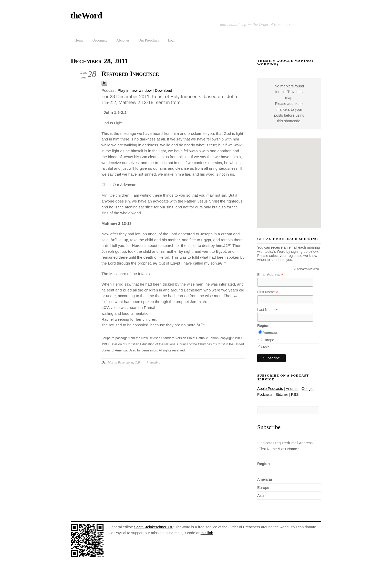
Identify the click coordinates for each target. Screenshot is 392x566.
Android (292, 389)
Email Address (270, 275)
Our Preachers (149, 40)
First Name (268, 292)
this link (207, 533)
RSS (295, 395)
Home (79, 40)
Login (172, 40)
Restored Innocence (130, 74)
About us (123, 40)
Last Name (267, 310)
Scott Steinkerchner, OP (154, 527)
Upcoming (100, 40)
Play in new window (135, 90)
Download (163, 90)
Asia (266, 347)
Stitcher (282, 395)
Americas (270, 332)
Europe (268, 340)
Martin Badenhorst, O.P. (124, 362)
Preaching (153, 362)
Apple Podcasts (270, 389)
